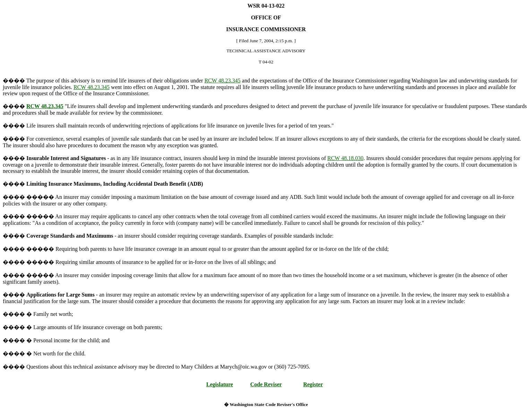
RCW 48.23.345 (222, 81)
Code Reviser (266, 384)
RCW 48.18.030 (345, 158)
